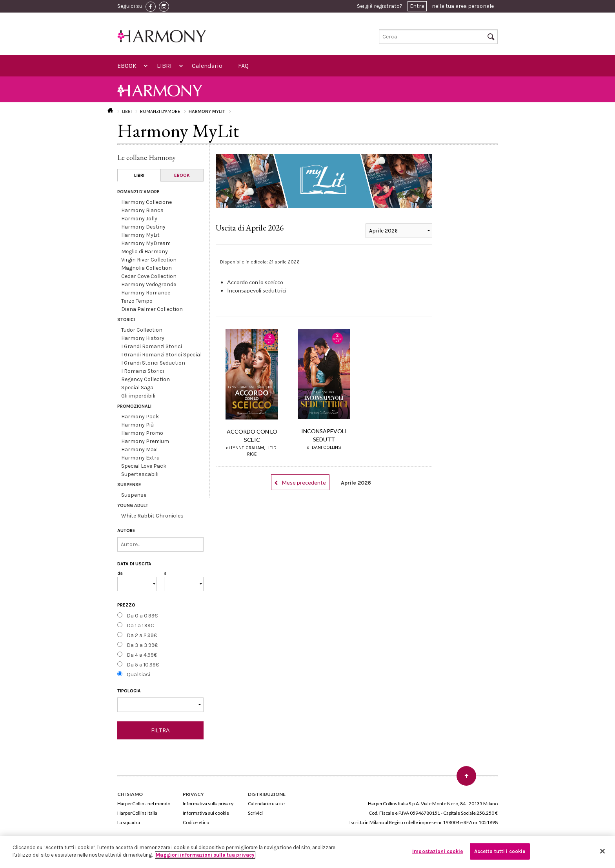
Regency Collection (146, 379)
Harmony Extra (140, 458)
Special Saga (137, 388)
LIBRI (164, 66)
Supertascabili (140, 474)
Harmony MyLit (140, 235)
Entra (417, 6)
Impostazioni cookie (438, 851)
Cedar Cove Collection (149, 276)
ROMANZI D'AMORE (160, 111)
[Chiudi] (602, 851)
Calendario (207, 66)
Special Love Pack (144, 466)
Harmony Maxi (139, 449)
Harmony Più (137, 425)
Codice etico (196, 822)
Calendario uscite (266, 804)
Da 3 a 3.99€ (142, 645)
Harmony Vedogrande (149, 284)
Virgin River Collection (149, 260)
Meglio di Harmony (145, 252)
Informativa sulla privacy (208, 804)
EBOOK (127, 66)
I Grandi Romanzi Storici (152, 346)
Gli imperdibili (138, 396)
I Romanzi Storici (143, 371)
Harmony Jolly (139, 219)
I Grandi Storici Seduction (153, 363)
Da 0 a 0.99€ (142, 616)
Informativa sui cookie (206, 813)
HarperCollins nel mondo (144, 804)
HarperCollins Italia (137, 813)
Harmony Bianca (142, 210)
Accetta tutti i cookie (500, 851)
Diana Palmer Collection (152, 309)
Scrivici (255, 813)
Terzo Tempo (137, 301)
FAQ (243, 66)
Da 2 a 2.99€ (142, 635)
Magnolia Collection (146, 268)
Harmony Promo (142, 433)
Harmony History (143, 338)
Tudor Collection (142, 330)
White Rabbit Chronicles (152, 516)
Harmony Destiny (143, 227)
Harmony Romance (146, 293)
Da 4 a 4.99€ (142, 655)
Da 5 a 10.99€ (143, 665)
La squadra (129, 822)
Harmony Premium (145, 441)
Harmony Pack (140, 417)
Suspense (134, 495)
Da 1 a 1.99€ (140, 626)
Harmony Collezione (146, 202)
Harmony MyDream (146, 243)
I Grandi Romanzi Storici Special (161, 355)
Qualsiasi (138, 675)
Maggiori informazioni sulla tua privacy (205, 855)
